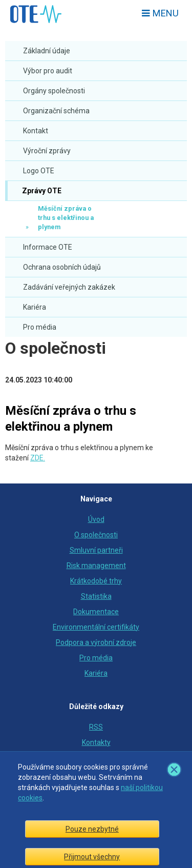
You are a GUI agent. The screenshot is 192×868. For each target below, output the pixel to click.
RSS (96, 727)
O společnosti (56, 348)
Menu (160, 13)
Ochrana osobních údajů (62, 267)
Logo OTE (39, 171)
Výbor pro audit (48, 71)
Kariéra (35, 307)
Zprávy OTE (41, 191)
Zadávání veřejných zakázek (69, 287)
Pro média (40, 327)
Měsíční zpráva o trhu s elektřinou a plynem (66, 218)
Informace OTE (48, 247)
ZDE (37, 458)
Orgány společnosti (54, 91)
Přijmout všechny (92, 857)
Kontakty (96, 742)
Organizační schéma (56, 111)
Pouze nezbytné (92, 829)
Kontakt (36, 131)
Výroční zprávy (47, 151)
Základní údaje (47, 51)
